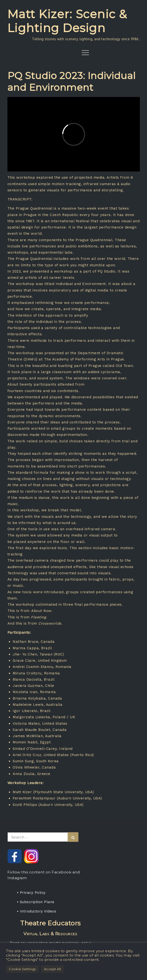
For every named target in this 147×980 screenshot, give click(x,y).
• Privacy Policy (31, 893)
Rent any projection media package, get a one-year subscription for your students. (50, 935)
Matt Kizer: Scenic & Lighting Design (67, 21)
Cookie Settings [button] (22, 969)
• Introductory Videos (37, 911)
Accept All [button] (52, 969)
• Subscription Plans (36, 902)
